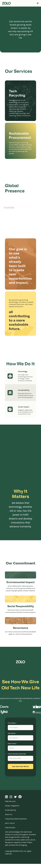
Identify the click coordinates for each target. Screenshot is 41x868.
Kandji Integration (12, 806)
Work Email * (12, 744)
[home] (6, 3)
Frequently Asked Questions (16, 819)
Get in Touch (10, 823)
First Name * (12, 723)
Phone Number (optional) (17, 754)
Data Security (10, 801)
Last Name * (12, 733)
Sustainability (10, 810)
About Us (9, 814)
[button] (38, 3)
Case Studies (10, 828)
